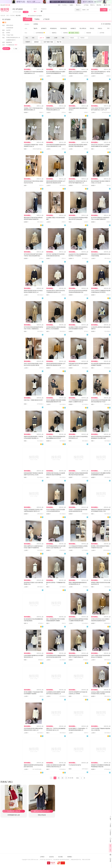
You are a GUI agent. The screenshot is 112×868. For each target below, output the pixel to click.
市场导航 (12, 16)
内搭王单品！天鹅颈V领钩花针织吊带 (33, 400)
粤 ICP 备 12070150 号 (46, 860)
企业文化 (51, 857)
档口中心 (79, 5)
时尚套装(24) (53, 28)
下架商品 (37, 19)
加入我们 (61, 857)
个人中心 (65, 5)
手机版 (86, 5)
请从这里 (5, 5)
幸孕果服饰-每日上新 (14, 815)
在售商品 (28, 19)
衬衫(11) (100, 28)
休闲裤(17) (73, 28)
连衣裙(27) (44, 28)
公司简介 (42, 857)
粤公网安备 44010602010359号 (61, 860)
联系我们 (70, 857)
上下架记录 (46, 19)
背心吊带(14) (83, 28)
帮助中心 (92, 5)
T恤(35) (35, 28)
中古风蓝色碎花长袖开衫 (75, 765)
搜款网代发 (9, 42)
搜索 (104, 10)
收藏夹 (72, 5)
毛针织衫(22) (64, 28)
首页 (59, 5)
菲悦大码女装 (42, 815)
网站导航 (99, 5)
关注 (26, 12)
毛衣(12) (92, 28)
